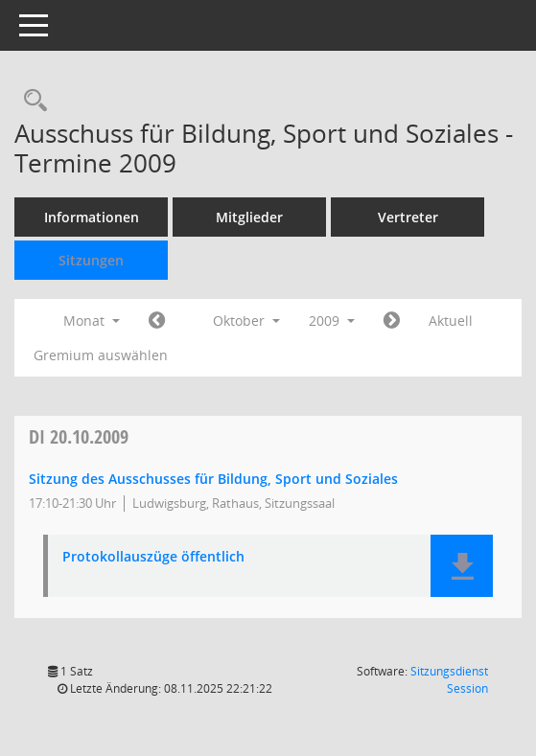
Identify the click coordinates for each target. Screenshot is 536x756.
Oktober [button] (246, 321)
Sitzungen (91, 260)
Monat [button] (92, 321)
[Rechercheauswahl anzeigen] (31, 101)
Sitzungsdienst (449, 680)
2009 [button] (332, 321)
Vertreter (408, 217)
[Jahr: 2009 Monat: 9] (157, 321)
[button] (462, 566)
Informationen (92, 217)
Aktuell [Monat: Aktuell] (451, 321)
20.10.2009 (79, 436)
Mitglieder (249, 217)
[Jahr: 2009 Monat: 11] (392, 321)
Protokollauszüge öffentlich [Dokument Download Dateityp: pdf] (153, 557)
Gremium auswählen (101, 355)
